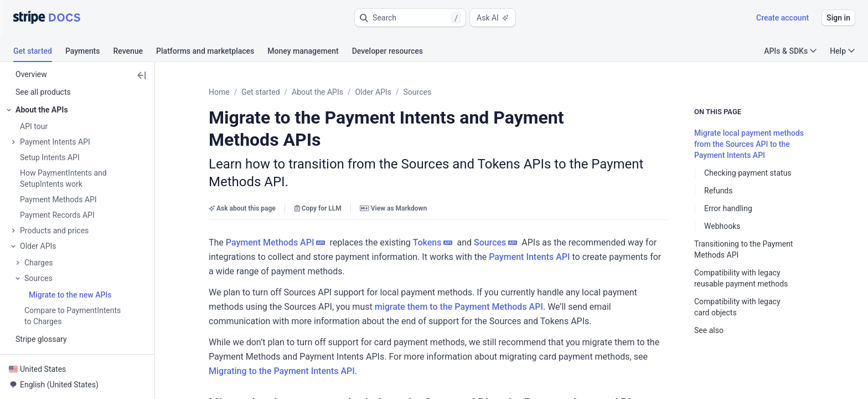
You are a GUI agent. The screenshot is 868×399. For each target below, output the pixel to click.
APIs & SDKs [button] (790, 51)
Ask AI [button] (493, 18)
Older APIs (373, 92)
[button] (410, 18)
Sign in (838, 18)
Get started (260, 92)
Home (219, 92)
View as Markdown (393, 168)
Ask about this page (242, 168)
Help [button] (842, 51)
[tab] (39, 53)
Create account (782, 18)
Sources (418, 92)
